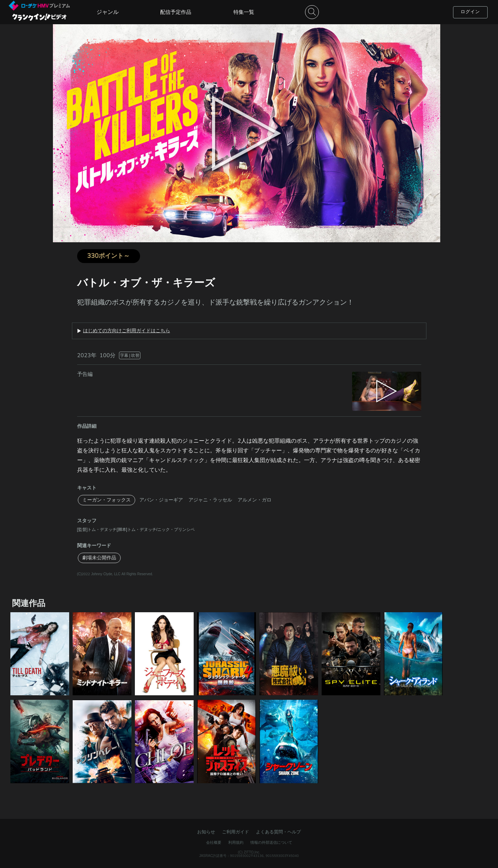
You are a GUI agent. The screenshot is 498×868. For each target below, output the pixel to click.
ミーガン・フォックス (107, 500)
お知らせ (206, 832)
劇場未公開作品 (99, 558)
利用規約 (236, 843)
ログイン (470, 12)
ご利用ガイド (236, 832)
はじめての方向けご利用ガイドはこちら (127, 331)
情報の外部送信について (271, 843)
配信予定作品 (176, 12)
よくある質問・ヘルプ (278, 832)
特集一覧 (244, 12)
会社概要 (214, 843)
